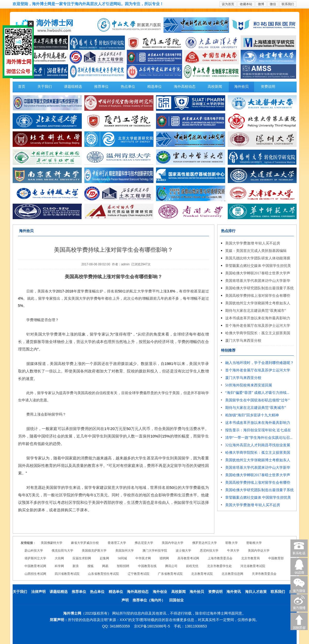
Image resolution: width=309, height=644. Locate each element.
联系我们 (288, 4)
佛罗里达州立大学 (205, 543)
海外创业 (160, 592)
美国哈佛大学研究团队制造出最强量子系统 (259, 288)
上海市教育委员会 (220, 558)
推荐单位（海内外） (149, 600)
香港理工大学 (117, 543)
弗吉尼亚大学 (144, 543)
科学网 (59, 566)
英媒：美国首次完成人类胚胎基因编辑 (256, 251)
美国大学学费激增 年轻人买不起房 (253, 243)
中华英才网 (143, 558)
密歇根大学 (254, 543)
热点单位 (128, 87)
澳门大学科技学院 (155, 551)
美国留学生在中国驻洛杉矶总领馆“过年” (257, 400)
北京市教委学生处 (219, 566)
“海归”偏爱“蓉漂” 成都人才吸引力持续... (257, 393)
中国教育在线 (147, 566)
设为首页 (228, 4)
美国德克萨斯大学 (94, 551)
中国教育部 (276, 558)
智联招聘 (123, 566)
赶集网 (104, 558)
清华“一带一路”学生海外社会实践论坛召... (259, 438)
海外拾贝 (241, 87)
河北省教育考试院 (253, 566)
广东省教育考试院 (170, 574)
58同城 (122, 558)
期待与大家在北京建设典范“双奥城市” (256, 311)
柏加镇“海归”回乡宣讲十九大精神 (252, 415)
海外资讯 (234, 592)
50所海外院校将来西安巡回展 (249, 385)
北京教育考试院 (202, 574)
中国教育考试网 (35, 566)
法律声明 (38, 592)
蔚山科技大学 (34, 551)
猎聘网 (164, 558)
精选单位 (155, 87)
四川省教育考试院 (67, 574)
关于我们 (45, 87)
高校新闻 (215, 87)
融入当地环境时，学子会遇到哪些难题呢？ (259, 363)
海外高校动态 (185, 87)
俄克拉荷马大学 (62, 551)
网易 (105, 566)
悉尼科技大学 (209, 551)
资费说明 (268, 87)
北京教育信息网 (232, 574)
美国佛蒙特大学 (52, 543)
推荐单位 (101, 87)
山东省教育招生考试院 (103, 574)
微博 (261, 4)
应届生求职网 (82, 558)
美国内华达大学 (173, 543)
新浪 (76, 566)
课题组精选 (73, 87)
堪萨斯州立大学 (35, 558)
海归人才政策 (256, 592)
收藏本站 (246, 4)
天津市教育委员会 (264, 574)
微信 (273, 4)
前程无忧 (192, 566)
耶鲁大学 (232, 543)
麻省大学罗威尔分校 (85, 543)
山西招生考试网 (35, 574)
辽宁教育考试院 (139, 574)
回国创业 (176, 600)
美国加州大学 (125, 551)
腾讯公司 (171, 566)
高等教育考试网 (188, 558)
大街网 (59, 558)
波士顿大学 (183, 551)
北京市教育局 (250, 558)
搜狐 (91, 566)
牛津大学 (233, 551)
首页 (22, 87)
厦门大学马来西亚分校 (243, 341)
